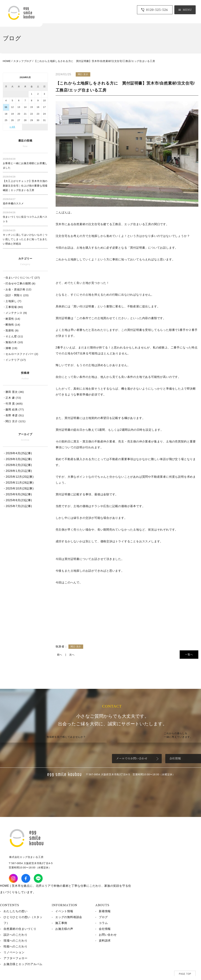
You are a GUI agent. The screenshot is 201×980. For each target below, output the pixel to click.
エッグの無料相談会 (69, 917)
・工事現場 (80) (13, 307)
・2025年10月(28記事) (18, 488)
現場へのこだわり (15, 941)
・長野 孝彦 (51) (13, 415)
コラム (103, 923)
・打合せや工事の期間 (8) (19, 283)
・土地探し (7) (12, 301)
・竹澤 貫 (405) (13, 404)
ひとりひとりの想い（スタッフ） (23, 920)
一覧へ (189, 654)
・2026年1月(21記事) (17, 471)
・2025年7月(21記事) (17, 506)
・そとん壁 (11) (13, 336)
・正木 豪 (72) (12, 398)
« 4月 (12, 127)
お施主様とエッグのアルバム (23, 964)
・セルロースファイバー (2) (21, 354)
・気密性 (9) (11, 330)
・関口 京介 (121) (14, 421)
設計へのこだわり (15, 935)
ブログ (103, 917)
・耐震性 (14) (12, 319)
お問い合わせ (108, 935)
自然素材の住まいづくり (20, 929)
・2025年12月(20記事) (18, 477)
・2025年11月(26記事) (18, 483)
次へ (72, 655)
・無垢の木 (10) (13, 342)
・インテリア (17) (14, 360)
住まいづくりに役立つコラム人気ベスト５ (25, 217)
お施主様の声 (64, 929)
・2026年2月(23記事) (17, 465)
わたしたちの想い (15, 911)
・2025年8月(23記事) (17, 500)
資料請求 (105, 941)
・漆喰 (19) (10, 348)
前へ (60, 655)
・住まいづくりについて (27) (21, 278)
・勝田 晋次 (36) (13, 392)
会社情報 (105, 929)
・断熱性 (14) (12, 325)
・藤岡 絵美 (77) (13, 409)
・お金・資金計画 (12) (17, 289)
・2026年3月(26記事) (17, 459)
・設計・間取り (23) (16, 295)
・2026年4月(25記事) (17, 453)
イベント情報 (64, 911)
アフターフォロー (15, 958)
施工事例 (61, 923)
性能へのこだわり (15, 946)
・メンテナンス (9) (15, 313)
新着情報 (105, 911)
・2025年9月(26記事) (17, 494)
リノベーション (14, 952)
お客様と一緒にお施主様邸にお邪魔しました (25, 163)
